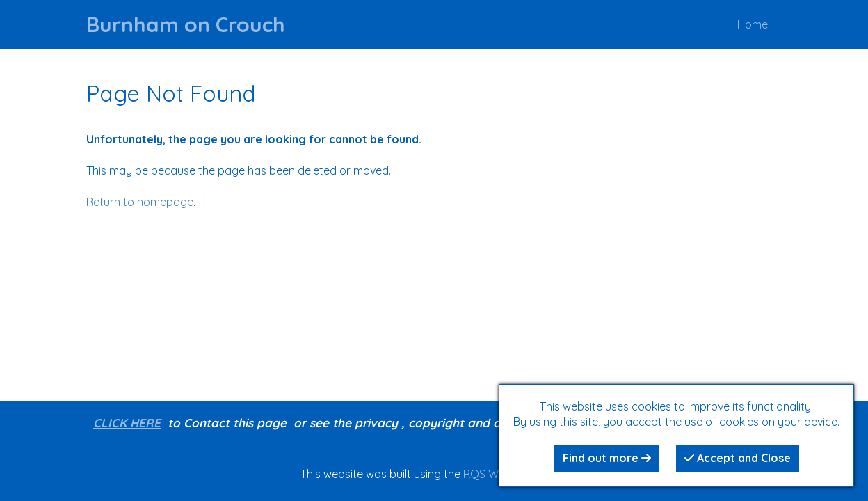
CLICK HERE (127, 423)
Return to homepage (140, 202)
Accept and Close (738, 458)
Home (753, 24)
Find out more (607, 458)
